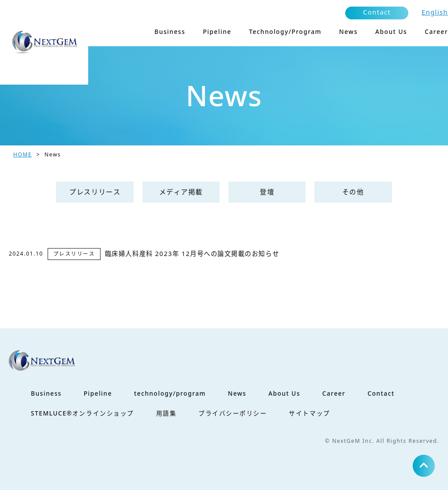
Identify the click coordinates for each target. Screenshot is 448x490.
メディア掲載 (181, 192)
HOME (22, 154)
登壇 (267, 192)
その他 (353, 192)
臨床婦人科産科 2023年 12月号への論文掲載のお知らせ (192, 254)
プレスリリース (95, 192)
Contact (377, 12)
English (435, 12)
